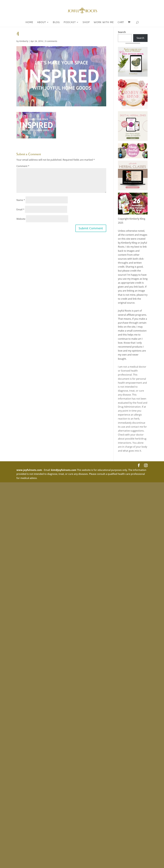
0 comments (51, 41)
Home (29, 22)
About (42, 22)
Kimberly (24, 41)
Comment (23, 166)
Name (21, 200)
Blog (56, 22)
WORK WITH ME (104, 22)
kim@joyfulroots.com (64, 470)
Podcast (70, 22)
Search (122, 32)
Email (20, 209)
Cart (121, 22)
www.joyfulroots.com (29, 470)
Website (21, 219)
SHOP (86, 22)
